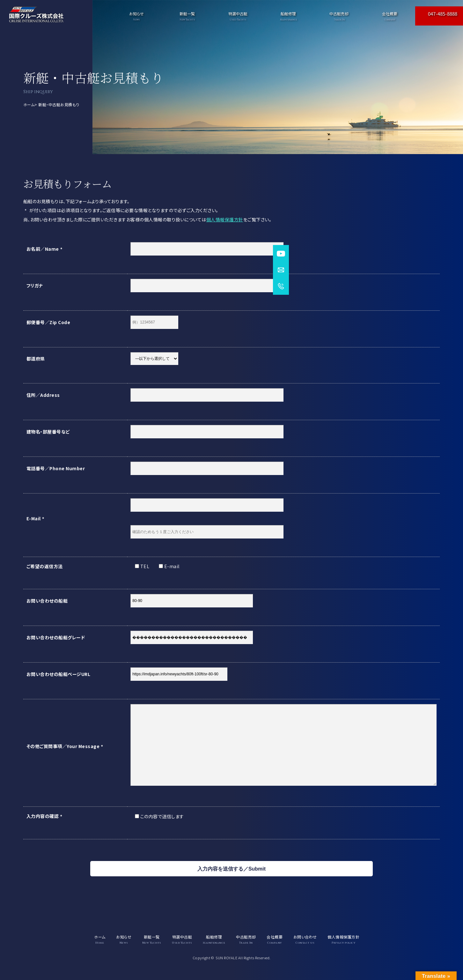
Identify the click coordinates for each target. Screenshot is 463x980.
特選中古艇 (238, 16)
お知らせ (136, 16)
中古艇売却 (339, 16)
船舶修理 (288, 16)
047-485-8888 (443, 14)
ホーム (29, 104)
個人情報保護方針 (225, 219)
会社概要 (390, 16)
